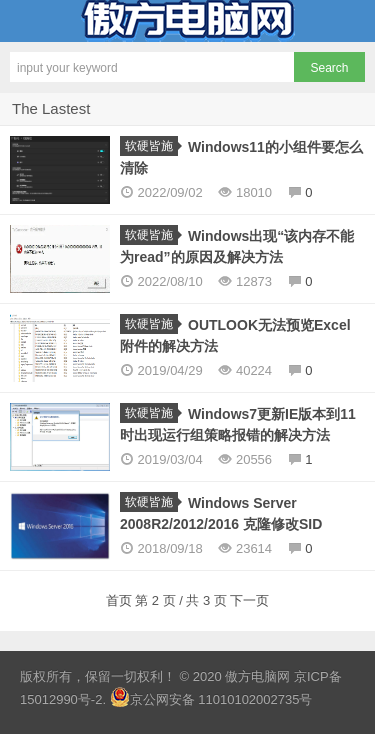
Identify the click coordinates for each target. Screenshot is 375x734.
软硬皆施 (151, 146)
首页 (121, 600)
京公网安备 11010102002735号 (221, 699)
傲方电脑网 (187, 21)
